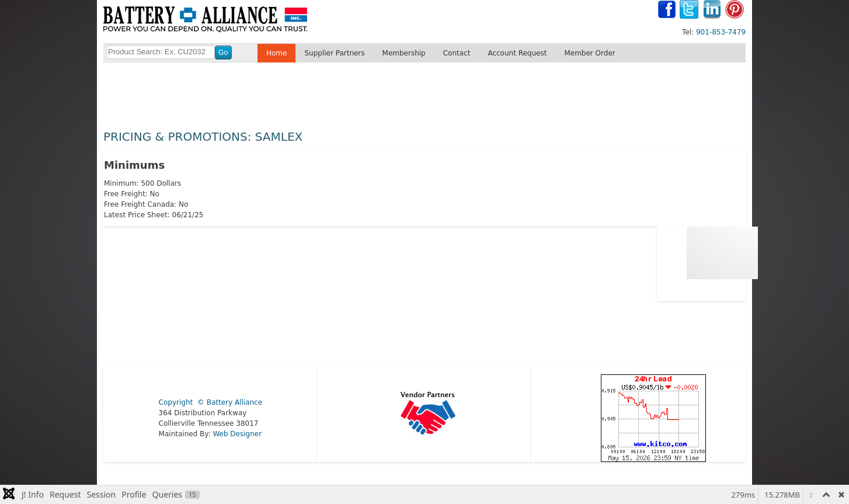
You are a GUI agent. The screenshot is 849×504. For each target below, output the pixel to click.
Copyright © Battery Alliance (210, 402)
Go (223, 53)
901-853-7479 (721, 32)
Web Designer (237, 434)
